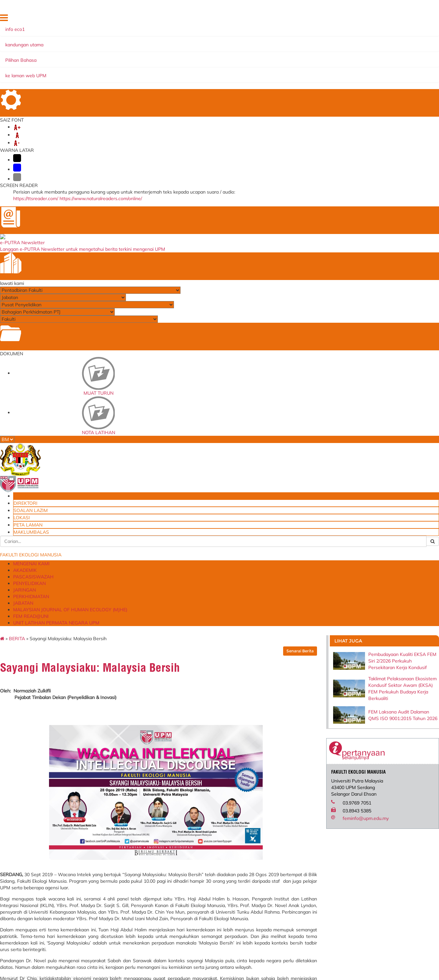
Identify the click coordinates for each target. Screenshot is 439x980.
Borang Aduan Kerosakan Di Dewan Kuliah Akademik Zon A (291, 888)
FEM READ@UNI (190, 63)
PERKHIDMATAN (258, 57)
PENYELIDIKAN (184, 57)
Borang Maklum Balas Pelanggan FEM (282, 933)
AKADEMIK (101, 57)
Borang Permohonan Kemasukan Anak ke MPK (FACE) (293, 922)
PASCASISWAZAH (140, 57)
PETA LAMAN (355, 19)
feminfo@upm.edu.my (396, 337)
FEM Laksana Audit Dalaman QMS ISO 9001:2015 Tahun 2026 (405, 213)
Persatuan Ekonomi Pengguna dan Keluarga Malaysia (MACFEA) (217, 881)
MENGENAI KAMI (62, 57)
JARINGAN (220, 57)
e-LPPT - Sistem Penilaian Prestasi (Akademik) (139, 861)
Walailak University (206, 899)
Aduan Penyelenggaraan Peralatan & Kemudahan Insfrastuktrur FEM (285, 875)
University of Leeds (205, 893)
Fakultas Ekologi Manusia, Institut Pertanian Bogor (212, 861)
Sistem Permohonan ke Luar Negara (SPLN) (141, 895)
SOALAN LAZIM (305, 19)
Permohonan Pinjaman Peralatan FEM (282, 910)
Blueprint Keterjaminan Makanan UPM (283, 861)
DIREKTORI (275, 19)
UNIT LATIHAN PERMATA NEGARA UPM (261, 63)
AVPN (193, 906)
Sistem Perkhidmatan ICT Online (145, 904)
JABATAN (294, 57)
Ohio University (202, 870)
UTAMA (253, 19)
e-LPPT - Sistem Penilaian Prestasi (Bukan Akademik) (140, 873)
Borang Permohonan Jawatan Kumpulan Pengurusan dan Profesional (289, 946)
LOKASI (331, 19)
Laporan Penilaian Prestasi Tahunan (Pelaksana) (140, 884)
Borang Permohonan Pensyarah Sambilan (292, 959)
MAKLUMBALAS (386, 19)
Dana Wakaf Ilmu (277, 968)
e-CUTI (120, 910)
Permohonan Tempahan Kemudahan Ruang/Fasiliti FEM (291, 899)
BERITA (54, 82)
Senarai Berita (337, 95)
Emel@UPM (271, 975)
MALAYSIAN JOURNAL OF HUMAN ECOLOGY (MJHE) (103, 63)
